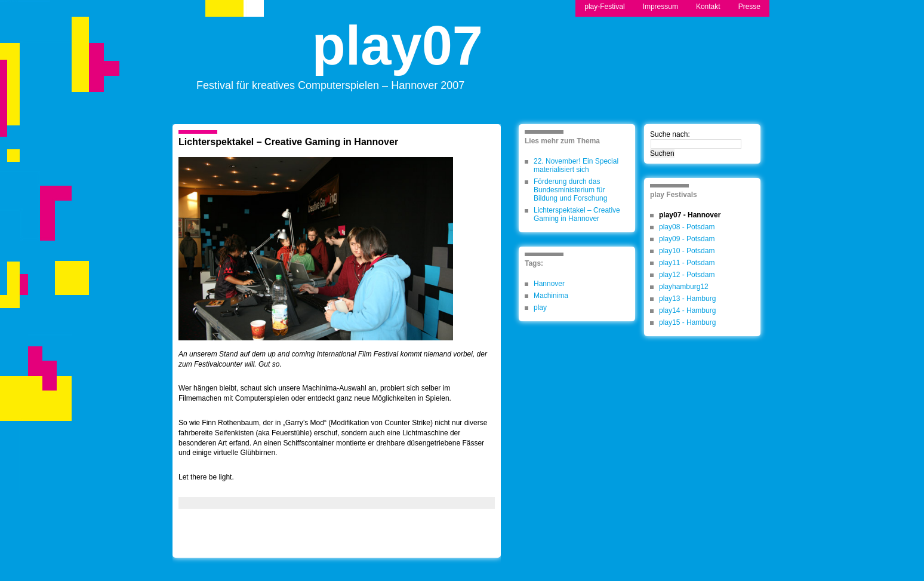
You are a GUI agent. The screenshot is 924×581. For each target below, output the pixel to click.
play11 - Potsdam (687, 263)
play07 (398, 56)
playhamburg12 (684, 287)
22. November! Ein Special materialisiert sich (576, 165)
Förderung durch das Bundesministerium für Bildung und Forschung (570, 190)
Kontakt (708, 7)
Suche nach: (670, 134)
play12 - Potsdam (687, 275)
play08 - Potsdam (687, 227)
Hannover (549, 284)
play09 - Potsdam (687, 239)
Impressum (660, 7)
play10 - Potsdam (687, 251)
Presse (749, 7)
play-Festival (604, 7)
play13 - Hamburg (687, 299)
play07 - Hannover (690, 215)
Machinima (551, 296)
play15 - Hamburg (687, 322)
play (540, 308)
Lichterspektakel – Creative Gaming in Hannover (288, 142)
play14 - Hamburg (687, 311)
